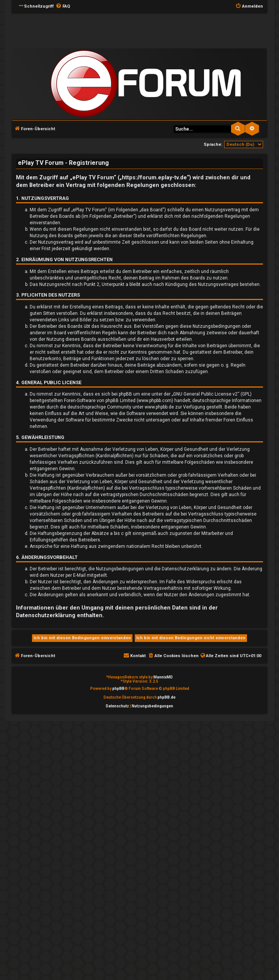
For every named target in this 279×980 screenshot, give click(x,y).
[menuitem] (63, 6)
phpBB (118, 689)
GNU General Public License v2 (205, 394)
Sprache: (213, 144)
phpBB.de (167, 697)
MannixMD (163, 677)
